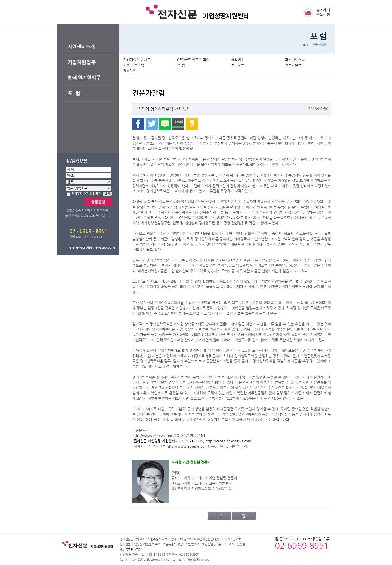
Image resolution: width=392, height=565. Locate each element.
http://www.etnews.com (187, 446)
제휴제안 (130, 70)
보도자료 (238, 65)
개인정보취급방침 (131, 549)
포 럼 (181, 65)
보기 (110, 194)
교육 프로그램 (134, 65)
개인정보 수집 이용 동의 (86, 194)
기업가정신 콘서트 (137, 60)
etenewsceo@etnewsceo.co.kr (92, 247)
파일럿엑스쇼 (295, 60)
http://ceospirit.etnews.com (228, 441)
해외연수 (238, 60)
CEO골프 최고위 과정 (193, 60)
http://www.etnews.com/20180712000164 (169, 435)
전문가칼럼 (293, 65)
